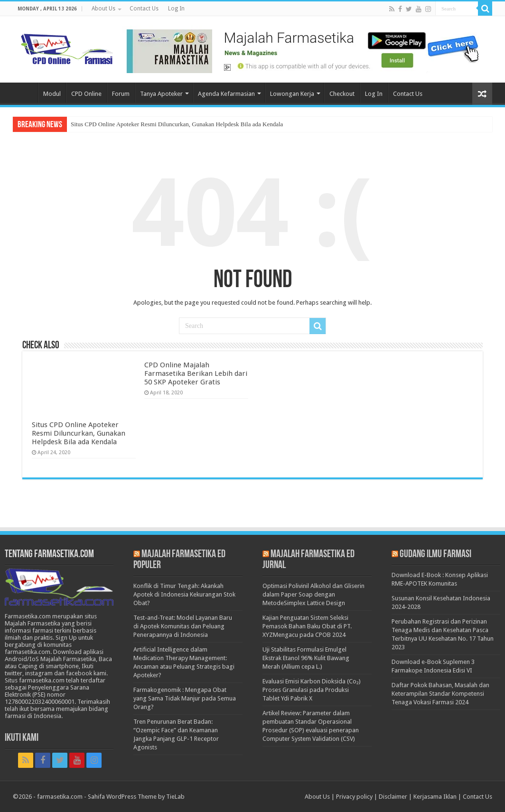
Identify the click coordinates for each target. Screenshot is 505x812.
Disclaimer (393, 797)
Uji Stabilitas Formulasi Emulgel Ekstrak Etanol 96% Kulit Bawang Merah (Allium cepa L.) (306, 658)
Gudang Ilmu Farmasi (435, 555)
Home (25, 93)
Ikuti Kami (22, 738)
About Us (103, 9)
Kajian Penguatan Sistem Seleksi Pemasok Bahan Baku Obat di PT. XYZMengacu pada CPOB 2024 (307, 626)
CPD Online (86, 94)
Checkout (342, 94)
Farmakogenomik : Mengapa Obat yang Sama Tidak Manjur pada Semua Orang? (185, 698)
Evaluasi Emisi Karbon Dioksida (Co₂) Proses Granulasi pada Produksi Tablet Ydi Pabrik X (312, 690)
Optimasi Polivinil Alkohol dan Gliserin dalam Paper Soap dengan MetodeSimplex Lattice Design (313, 594)
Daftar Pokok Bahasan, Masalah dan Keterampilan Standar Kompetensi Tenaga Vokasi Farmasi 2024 (440, 694)
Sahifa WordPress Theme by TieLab (136, 797)
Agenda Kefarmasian (226, 94)
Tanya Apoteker (161, 94)
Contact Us (144, 9)
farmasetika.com (60, 797)
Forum (121, 94)
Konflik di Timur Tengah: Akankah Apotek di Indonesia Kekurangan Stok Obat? (184, 594)
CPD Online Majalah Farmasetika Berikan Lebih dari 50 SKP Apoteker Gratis (196, 373)
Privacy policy (354, 797)
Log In (176, 9)
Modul (52, 94)
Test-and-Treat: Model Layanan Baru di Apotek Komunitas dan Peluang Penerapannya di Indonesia (183, 626)
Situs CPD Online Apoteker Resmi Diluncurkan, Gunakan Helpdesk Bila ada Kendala (177, 124)
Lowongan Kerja (292, 94)
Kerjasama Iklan (435, 797)
